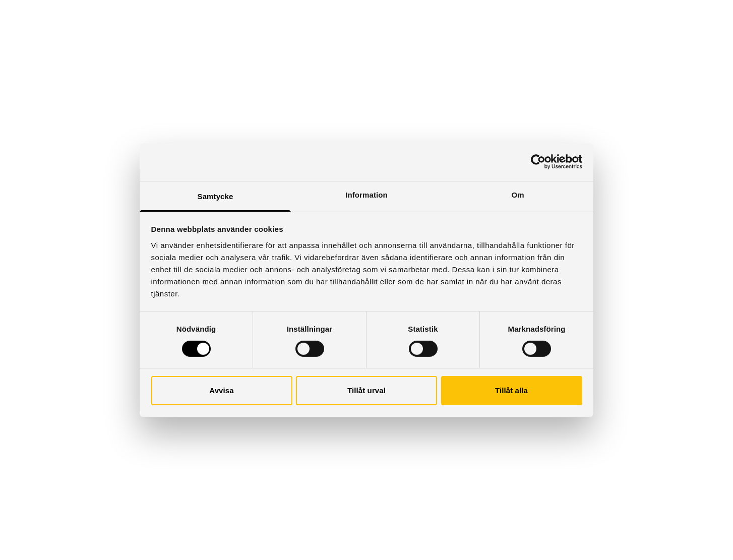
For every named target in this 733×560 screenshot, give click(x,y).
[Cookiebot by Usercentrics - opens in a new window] (538, 162)
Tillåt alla (511, 390)
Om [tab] (517, 194)
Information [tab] (366, 194)
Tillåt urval (366, 390)
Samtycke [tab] (216, 196)
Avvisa (221, 390)
